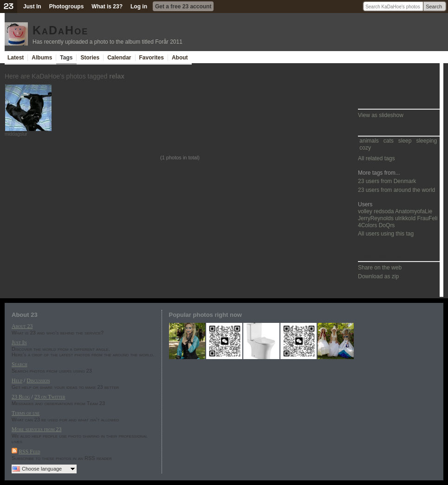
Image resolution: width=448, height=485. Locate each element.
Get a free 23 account (183, 7)
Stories (90, 58)
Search (434, 7)
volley (365, 211)
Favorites (152, 58)
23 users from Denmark (387, 181)
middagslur (16, 134)
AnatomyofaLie (414, 211)
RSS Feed (29, 452)
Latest (16, 58)
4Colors (367, 225)
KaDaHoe (60, 30)
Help (17, 380)
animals (369, 141)
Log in (139, 7)
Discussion (38, 380)
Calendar (119, 58)
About (180, 58)
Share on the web (380, 268)
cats (389, 141)
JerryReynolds (376, 218)
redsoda (384, 211)
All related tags (376, 158)
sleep (405, 141)
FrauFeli (427, 218)
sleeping (426, 141)
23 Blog (21, 397)
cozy (365, 148)
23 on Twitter (50, 397)
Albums (42, 58)
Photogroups (67, 7)
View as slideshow (381, 115)
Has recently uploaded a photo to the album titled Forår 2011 (107, 42)
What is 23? (107, 7)
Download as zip (378, 276)
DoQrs (387, 225)
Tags (66, 58)
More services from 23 (37, 429)
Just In (32, 7)
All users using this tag (386, 234)
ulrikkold (405, 218)
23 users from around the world (396, 190)
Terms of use (26, 413)
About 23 (22, 326)
